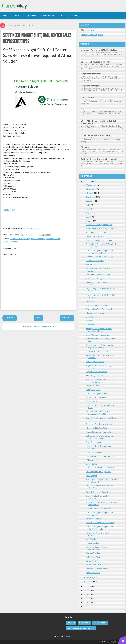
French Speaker (92, 543)
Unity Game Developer (96, 565)
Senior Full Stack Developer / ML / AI (102, 228)
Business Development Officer (99, 240)
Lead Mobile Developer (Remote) (100, 456)
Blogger (68, 636)
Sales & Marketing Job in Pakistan (95, 62)
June (88, 209)
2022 (86, 586)
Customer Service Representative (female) (99, 159)
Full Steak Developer (95, 260)
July (88, 205)
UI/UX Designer (88, 97)
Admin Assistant (93, 573)
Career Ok (14, 238)
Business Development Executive (100, 468)
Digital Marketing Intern (96, 372)
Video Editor (91, 301)
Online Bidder (92, 401)
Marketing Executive (95, 375)
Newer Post (10, 318)
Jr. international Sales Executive (99, 508)
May (88, 213)
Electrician (85, 147)
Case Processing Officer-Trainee (100, 522)
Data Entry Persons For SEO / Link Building (99, 50)
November (91, 189)
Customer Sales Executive (97, 305)
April (88, 217)
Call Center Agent (93, 557)
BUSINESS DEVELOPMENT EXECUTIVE (98, 283)
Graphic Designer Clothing (97, 569)
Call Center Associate (95, 361)
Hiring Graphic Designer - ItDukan (96, 135)
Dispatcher (91, 321)
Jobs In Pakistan (38, 238)
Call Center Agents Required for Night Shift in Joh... (99, 528)
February (90, 577)
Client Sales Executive (95, 236)
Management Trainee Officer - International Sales (99, 330)
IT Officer (90, 325)
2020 (86, 595)
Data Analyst (91, 476)
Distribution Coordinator (97, 397)
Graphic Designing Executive (98, 492)
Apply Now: (9, 210)
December (91, 185)
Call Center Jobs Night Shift (98, 275)
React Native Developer (96, 232)
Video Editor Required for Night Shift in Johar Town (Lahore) (100, 122)
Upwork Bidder (92, 561)
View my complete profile (92, 35)
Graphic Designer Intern (91, 74)
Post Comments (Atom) (44, 326)
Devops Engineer (93, 390)
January (90, 581)
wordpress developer (90, 85)
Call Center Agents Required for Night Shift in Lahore (99, 252)
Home (38, 318)
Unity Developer (93, 386)
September (91, 197)
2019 (86, 598)
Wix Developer (92, 539)
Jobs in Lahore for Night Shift (98, 432)
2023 (86, 181)
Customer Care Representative (99, 225)
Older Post (67, 318)
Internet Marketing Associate (98, 278)
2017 (86, 606)
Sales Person (91, 317)
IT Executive (91, 460)
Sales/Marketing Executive (97, 335)
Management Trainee (95, 313)
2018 (86, 602)
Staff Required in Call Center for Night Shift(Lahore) (99, 346)
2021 (86, 591)
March (89, 221)
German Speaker (93, 553)
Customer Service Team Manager (100, 257)
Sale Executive (92, 264)
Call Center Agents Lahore (97, 393)
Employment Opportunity (97, 351)
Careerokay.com (33, 228)
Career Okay (25, 238)
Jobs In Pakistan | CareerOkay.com (81, 628)
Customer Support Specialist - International (99, 548)
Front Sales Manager (95, 442)
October (90, 193)
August (89, 201)
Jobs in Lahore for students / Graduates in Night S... (98, 413)
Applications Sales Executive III (99, 309)
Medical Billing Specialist (97, 428)
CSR (83, 109)
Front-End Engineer (94, 519)
